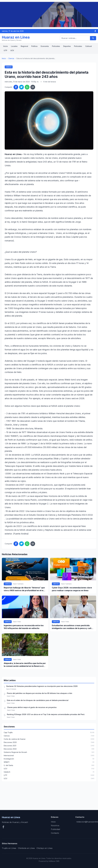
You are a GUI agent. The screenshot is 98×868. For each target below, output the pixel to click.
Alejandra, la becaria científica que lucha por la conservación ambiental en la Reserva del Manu (25, 665)
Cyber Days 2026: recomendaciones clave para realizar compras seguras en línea (72, 589)
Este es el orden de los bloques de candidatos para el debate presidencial (38, 700)
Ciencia (11, 58)
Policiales (56, 46)
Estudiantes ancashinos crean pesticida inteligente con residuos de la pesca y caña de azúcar (72, 627)
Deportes (67, 46)
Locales (14, 46)
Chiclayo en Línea (44, 848)
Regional (24, 46)
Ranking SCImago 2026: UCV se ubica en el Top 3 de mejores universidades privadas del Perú (46, 714)
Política (34, 46)
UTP (5, 50)
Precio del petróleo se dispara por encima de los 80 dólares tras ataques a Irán (40, 693)
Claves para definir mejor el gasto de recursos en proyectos (32, 707)
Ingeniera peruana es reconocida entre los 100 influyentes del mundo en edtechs (24, 627)
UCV (12, 50)
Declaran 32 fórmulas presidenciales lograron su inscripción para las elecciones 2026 (42, 686)
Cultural (89, 46)
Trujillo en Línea (9, 848)
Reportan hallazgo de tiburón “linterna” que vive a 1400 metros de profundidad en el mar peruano (25, 589)
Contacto (55, 833)
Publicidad (55, 829)
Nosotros (55, 825)
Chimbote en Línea (26, 848)
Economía (45, 46)
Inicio (6, 46)
